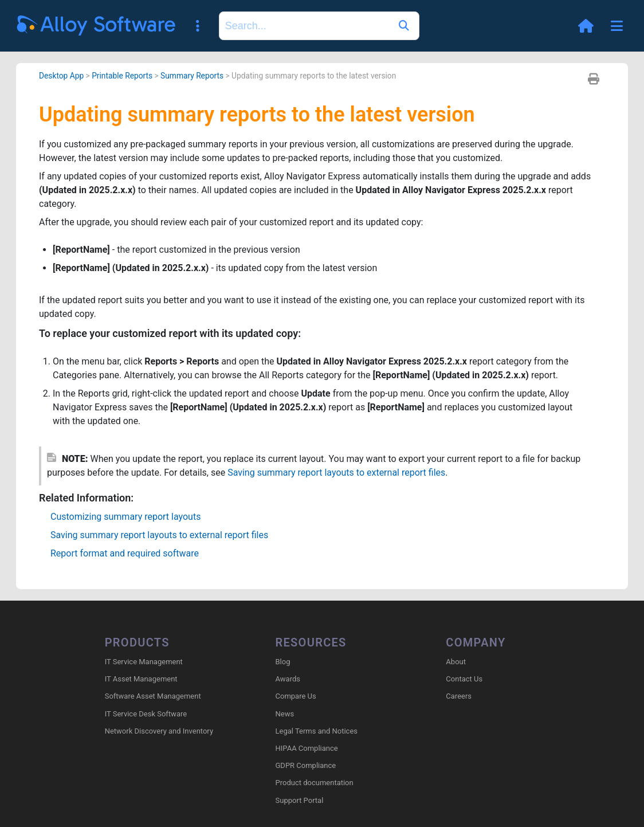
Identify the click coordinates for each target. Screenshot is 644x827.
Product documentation (315, 783)
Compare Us (296, 696)
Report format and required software (125, 553)
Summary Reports (192, 76)
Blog (283, 662)
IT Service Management (144, 662)
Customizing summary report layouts (125, 517)
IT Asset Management (141, 679)
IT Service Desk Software (146, 714)
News (285, 714)
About (456, 662)
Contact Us (464, 679)
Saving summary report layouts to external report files (336, 473)
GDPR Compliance (306, 765)
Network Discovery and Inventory (159, 731)
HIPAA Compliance (307, 748)
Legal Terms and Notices (317, 731)
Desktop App (61, 76)
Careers (459, 696)
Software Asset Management (153, 696)
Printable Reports (122, 76)
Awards (288, 679)
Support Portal (300, 800)
